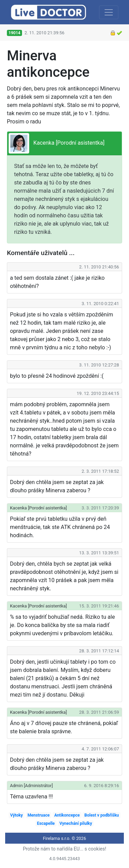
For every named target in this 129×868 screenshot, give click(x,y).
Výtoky (16, 815)
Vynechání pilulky (76, 823)
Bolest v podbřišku (101, 815)
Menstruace (39, 815)
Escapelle (46, 823)
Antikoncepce (67, 815)
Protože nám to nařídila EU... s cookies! (64, 849)
